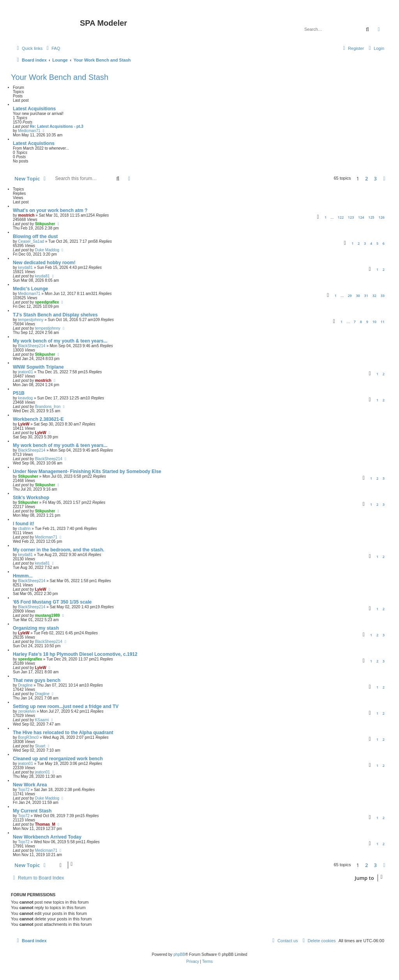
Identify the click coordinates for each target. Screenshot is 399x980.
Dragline (25, 685)
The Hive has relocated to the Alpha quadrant (63, 733)
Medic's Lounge (30, 289)
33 (383, 296)
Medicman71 (29, 131)
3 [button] (375, 178)
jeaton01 (25, 372)
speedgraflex (47, 302)
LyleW (24, 424)
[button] (384, 178)
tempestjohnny (31, 320)
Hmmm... (23, 576)
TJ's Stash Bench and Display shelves (55, 315)
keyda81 (25, 268)
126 (382, 217)
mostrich (26, 215)
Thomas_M (45, 824)
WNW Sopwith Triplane (38, 367)
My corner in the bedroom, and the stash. (59, 550)
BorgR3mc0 (28, 737)
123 (351, 217)
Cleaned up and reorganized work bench (58, 759)
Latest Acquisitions (34, 109)
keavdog (25, 398)
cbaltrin (24, 529)
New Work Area (30, 785)
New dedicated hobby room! (44, 263)
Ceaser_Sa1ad (31, 241)
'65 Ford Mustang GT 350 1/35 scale (52, 602)
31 (366, 296)
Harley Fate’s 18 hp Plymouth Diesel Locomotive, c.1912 (75, 654)
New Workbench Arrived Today (47, 837)
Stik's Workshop (31, 498)
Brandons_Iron (48, 407)
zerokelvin (27, 711)
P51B (19, 393)
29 (350, 296)
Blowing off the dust (35, 237)
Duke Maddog (47, 250)
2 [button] (366, 178)
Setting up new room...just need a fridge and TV (66, 706)
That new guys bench (37, 680)
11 (383, 322)
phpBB (179, 954)
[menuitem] (52, 48)
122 (341, 217)
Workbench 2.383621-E (38, 419)
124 (361, 217)
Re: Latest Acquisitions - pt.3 (56, 126)
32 (374, 296)
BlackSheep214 (32, 346)
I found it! (24, 524)
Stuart (40, 746)
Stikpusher (45, 224)
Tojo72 (24, 790)
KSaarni (42, 720)
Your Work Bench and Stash (60, 77)
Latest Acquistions (34, 143)
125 (371, 217)
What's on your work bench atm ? (50, 210)
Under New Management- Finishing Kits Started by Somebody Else (87, 471)
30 (358, 296)
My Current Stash (32, 811)
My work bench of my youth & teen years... (60, 341)
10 (374, 322)
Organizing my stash (36, 628)
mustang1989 (48, 615)
